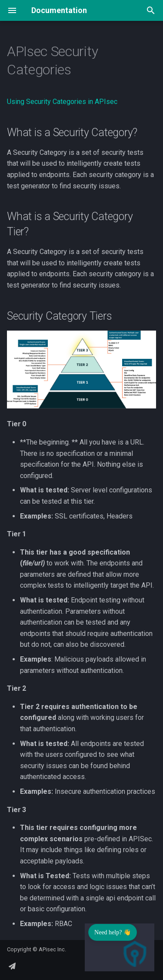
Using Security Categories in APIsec (62, 102)
